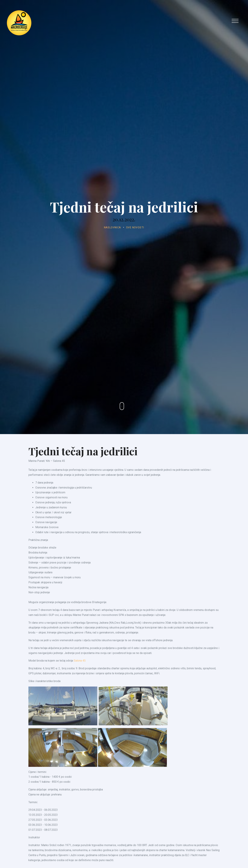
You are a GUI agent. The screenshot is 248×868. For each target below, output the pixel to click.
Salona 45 (80, 675)
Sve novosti (135, 227)
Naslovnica (113, 227)
